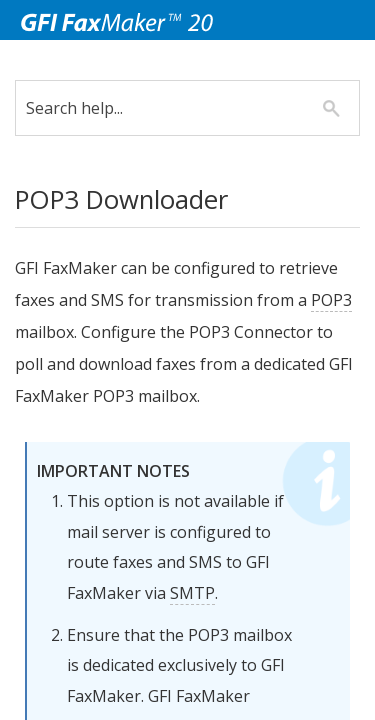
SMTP (235, 625)
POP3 (104, 332)
